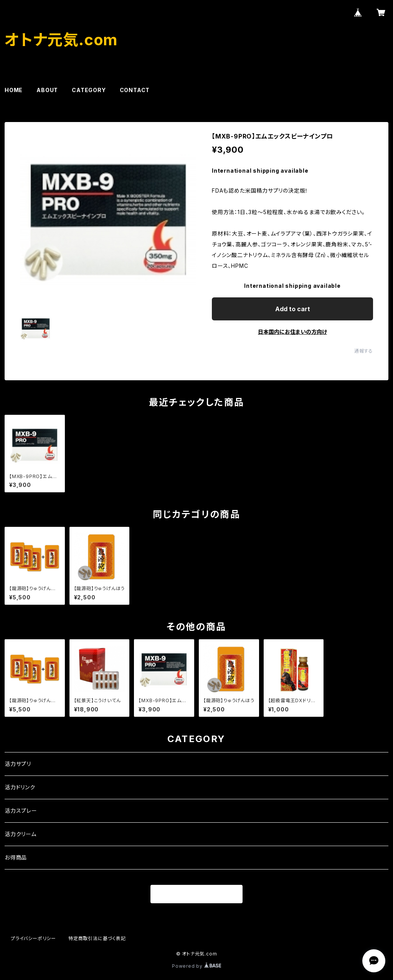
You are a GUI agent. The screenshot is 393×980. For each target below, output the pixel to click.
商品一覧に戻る (196, 894)
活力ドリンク (20, 787)
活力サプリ (18, 764)
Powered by (196, 966)
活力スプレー (21, 811)
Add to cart (293, 309)
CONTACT (135, 90)
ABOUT (47, 90)
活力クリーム (21, 834)
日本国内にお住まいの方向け (292, 332)
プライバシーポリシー (33, 938)
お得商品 (16, 857)
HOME (14, 90)
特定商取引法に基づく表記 (97, 938)
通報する (364, 351)
